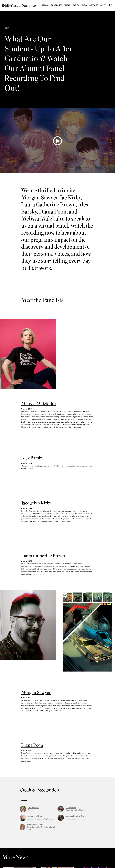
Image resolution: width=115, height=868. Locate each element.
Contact (94, 5)
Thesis (67, 5)
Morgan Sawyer (36, 693)
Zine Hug (76, 466)
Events (76, 5)
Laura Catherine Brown (43, 556)
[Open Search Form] (111, 5)
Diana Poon (32, 746)
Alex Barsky (32, 458)
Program (44, 5)
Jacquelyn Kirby (36, 504)
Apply (103, 5)
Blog (84, 5)
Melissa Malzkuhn (39, 404)
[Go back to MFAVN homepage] (19, 5)
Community (56, 5)
